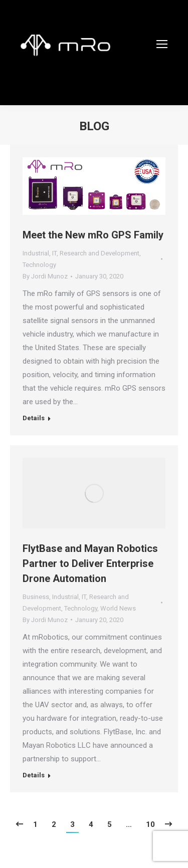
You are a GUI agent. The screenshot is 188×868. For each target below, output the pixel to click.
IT (54, 253)
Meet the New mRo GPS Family (93, 235)
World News (118, 608)
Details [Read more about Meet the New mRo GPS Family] (34, 418)
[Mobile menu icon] (162, 44)
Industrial (36, 253)
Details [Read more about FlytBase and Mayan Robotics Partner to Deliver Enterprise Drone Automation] (34, 775)
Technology (39, 265)
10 (150, 824)
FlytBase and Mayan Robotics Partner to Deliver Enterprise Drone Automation (90, 563)
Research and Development (100, 253)
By (45, 276)
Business (36, 597)
